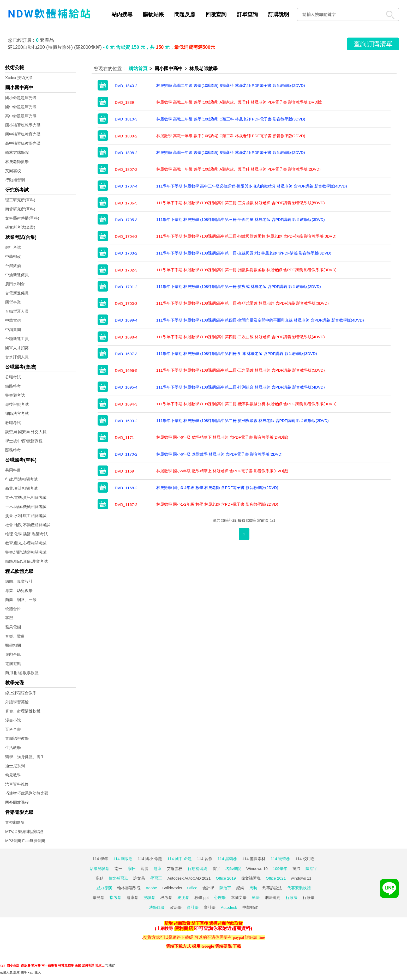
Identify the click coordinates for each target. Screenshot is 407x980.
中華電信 (13, 320)
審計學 (210, 907)
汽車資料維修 (17, 784)
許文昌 (139, 878)
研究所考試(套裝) (20, 227)
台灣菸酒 (13, 266)
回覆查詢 (216, 14)
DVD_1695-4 (126, 387)
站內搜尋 (122, 14)
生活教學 (13, 748)
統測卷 (183, 897)
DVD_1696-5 (126, 370)
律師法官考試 (17, 413)
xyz (2, 965)
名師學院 (233, 869)
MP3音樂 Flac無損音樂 (25, 841)
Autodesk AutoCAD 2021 (189, 878)
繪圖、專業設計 (19, 581)
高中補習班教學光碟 (23, 143)
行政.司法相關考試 (21, 479)
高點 (99, 878)
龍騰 (145, 869)
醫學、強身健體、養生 (25, 757)
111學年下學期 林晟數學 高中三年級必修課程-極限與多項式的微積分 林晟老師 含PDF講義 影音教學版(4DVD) (252, 186)
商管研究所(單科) (20, 209)
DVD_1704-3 (126, 236)
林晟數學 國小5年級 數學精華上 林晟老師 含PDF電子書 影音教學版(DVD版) (222, 471)
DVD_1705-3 (126, 220)
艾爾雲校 (13, 171)
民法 (256, 897)
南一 (118, 869)
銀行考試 (13, 247)
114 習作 (205, 859)
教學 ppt (202, 897)
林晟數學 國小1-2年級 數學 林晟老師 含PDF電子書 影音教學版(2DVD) (217, 504)
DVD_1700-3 (126, 303)
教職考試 (13, 423)
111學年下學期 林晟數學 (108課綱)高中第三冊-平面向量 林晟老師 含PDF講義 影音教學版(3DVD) (241, 219)
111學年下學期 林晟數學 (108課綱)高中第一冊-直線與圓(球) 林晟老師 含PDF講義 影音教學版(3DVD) (244, 253)
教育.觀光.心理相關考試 (26, 543)
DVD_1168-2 (126, 488)
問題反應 (185, 14)
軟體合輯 (13, 609)
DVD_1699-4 (126, 320)
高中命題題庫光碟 (21, 116)
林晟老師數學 (17, 162)
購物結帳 (153, 14)
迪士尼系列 (15, 766)
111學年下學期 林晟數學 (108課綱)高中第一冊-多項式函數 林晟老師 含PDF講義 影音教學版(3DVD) (243, 303)
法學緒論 (157, 907)
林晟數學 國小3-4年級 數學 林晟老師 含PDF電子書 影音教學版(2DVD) (217, 488)
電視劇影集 (15, 822)
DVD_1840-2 (126, 86)
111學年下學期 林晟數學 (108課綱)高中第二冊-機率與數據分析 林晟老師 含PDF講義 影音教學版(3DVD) (246, 404)
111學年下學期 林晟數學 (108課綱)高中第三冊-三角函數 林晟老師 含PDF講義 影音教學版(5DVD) (241, 203)
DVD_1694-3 (126, 404)
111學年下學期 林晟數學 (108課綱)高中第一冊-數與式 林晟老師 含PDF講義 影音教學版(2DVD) (239, 286)
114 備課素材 (254, 859)
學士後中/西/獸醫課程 (24, 441)
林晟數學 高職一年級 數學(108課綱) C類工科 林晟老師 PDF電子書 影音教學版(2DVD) (231, 136)
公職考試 (13, 377)
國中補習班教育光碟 (23, 134)
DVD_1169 (124, 471)
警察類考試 (15, 395)
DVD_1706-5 (126, 203)
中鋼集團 (13, 329)
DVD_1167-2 (126, 504)
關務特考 (13, 450)
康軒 (131, 869)
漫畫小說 (13, 720)
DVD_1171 (124, 437)
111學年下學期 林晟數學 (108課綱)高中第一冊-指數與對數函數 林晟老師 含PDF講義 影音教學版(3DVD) (246, 270)
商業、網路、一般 (21, 600)
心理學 (220, 897)
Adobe (151, 888)
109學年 (280, 869)
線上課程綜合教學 (21, 693)
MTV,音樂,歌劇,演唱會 (25, 831)
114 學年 (100, 859)
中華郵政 (13, 256)
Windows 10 (257, 869)
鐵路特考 (13, 386)
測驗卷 (149, 897)
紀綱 (240, 888)
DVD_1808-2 (126, 153)
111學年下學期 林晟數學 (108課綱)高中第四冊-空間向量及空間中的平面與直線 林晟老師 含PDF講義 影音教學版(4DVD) (260, 320)
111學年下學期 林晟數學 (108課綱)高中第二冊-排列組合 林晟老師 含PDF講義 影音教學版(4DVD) (241, 387)
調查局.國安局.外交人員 (26, 432)
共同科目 (13, 470)
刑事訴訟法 (272, 888)
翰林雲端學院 (17, 152)
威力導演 (104, 888)
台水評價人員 (17, 357)
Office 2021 (276, 878)
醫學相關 (13, 645)
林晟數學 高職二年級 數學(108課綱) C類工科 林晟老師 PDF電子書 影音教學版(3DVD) (231, 119)
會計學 (208, 888)
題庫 (158, 869)
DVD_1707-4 (126, 186)
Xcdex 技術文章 (19, 78)
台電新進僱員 (17, 293)
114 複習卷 (280, 859)
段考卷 (166, 897)
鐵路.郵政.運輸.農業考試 (26, 561)
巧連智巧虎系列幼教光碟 (27, 793)
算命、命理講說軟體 (23, 711)
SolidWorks (172, 888)
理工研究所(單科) (20, 200)
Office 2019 (226, 878)
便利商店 (184, 928)
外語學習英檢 (17, 702)
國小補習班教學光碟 (23, 125)
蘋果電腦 (13, 627)
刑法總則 (273, 897)
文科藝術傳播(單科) (22, 218)
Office (192, 888)
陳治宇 (311, 869)
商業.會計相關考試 (21, 488)
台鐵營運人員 (17, 311)
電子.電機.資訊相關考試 (26, 497)
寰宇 (216, 869)
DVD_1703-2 (126, 253)
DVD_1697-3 (126, 354)
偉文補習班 (118, 878)
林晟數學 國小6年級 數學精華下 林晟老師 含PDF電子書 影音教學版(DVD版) (222, 437)
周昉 (253, 888)
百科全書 (13, 729)
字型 (9, 618)
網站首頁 (138, 69)
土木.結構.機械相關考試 (26, 507)
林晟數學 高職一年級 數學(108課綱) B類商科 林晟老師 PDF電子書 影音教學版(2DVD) (231, 152)
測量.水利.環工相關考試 (26, 516)
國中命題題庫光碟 (21, 107)
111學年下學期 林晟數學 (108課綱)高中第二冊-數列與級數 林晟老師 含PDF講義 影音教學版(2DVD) (243, 421)
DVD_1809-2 (126, 136)
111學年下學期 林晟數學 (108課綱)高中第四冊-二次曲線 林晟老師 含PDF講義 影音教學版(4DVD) (241, 337)
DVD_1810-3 (126, 119)
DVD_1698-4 (126, 337)
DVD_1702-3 (126, 270)
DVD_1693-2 (126, 421)
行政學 (309, 897)
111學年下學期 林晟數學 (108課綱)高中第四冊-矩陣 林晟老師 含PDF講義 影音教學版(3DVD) (237, 353)
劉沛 (296, 869)
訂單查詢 (247, 14)
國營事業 (13, 302)
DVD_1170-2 (126, 454)
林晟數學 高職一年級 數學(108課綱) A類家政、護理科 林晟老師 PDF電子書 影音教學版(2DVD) (238, 169)
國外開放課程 (17, 802)
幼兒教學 (13, 775)
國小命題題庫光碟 (21, 98)
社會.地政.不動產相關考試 (28, 525)
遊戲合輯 (13, 654)
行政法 (292, 897)
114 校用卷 (305, 859)
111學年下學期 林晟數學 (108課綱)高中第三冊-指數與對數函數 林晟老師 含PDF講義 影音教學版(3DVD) (246, 236)
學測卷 (98, 897)
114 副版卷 (123, 859)
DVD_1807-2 (126, 169)
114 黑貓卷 (227, 859)
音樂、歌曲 (15, 636)
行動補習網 (15, 180)
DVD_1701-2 (126, 287)
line (262, 937)
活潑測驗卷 (100, 869)
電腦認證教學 (17, 738)
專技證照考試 (17, 404)
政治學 (176, 907)
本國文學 (239, 897)
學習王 (156, 878)
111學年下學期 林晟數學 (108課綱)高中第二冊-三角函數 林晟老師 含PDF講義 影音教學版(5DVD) (241, 370)
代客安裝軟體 (299, 888)
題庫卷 (132, 897)
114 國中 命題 (179, 859)
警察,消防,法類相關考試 (26, 552)
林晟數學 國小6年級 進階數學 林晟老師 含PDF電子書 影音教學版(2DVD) (219, 454)
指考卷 (115, 897)
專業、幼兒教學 (19, 591)
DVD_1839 (124, 102)
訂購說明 (279, 14)
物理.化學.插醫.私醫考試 (26, 534)
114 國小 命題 (150, 859)
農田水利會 (15, 284)
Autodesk (229, 907)
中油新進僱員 (17, 275)
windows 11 (301, 878)
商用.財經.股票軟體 (22, 673)
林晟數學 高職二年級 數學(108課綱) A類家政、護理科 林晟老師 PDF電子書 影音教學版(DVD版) (239, 102)
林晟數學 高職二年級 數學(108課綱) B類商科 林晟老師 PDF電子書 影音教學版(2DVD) (231, 85)
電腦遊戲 (13, 664)
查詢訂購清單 (373, 44)
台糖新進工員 (17, 339)
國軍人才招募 (17, 348)
